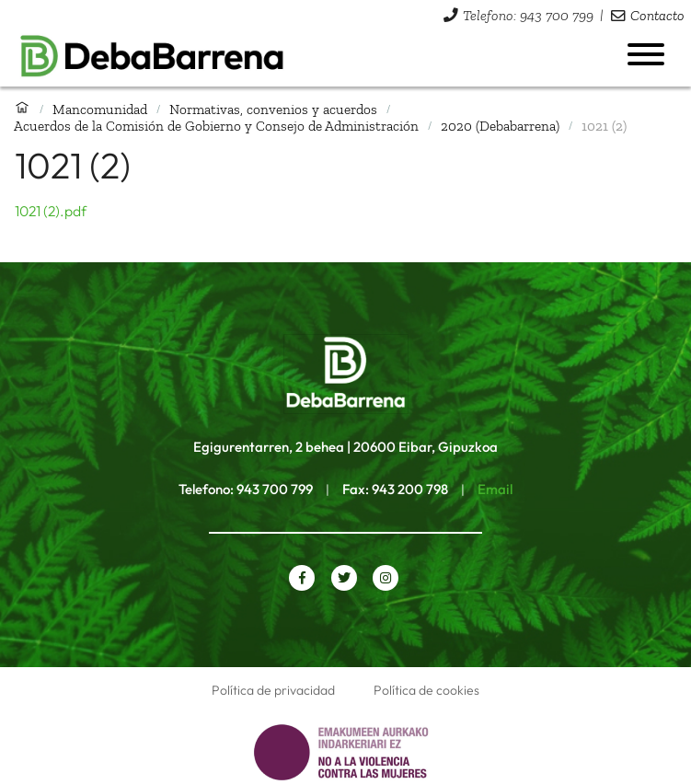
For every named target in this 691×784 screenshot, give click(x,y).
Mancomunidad (100, 109)
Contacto (657, 15)
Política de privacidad (273, 690)
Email (495, 489)
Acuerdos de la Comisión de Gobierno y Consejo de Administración (216, 126)
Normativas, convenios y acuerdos (273, 109)
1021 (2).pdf (51, 211)
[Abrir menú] (646, 54)
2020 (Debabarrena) (500, 126)
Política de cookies (426, 690)
